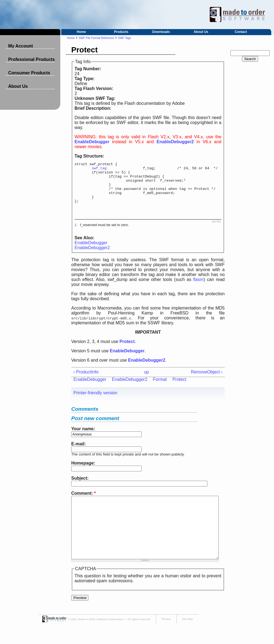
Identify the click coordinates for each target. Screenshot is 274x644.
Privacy (166, 639)
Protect (179, 388)
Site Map (188, 639)
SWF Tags (125, 38)
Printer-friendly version (95, 401)
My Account (21, 46)
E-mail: (79, 452)
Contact (241, 32)
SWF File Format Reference (96, 38)
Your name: (83, 437)
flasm (198, 288)
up (147, 380)
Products (121, 32)
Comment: (84, 501)
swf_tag (99, 170)
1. (76, 233)
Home (81, 32)
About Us (201, 32)
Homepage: (83, 471)
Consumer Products (29, 73)
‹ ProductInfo (86, 380)
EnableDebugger (91, 251)
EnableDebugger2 (92, 256)
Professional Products (32, 59)
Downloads (161, 32)
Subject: (80, 486)
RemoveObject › (207, 380)
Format (160, 388)
